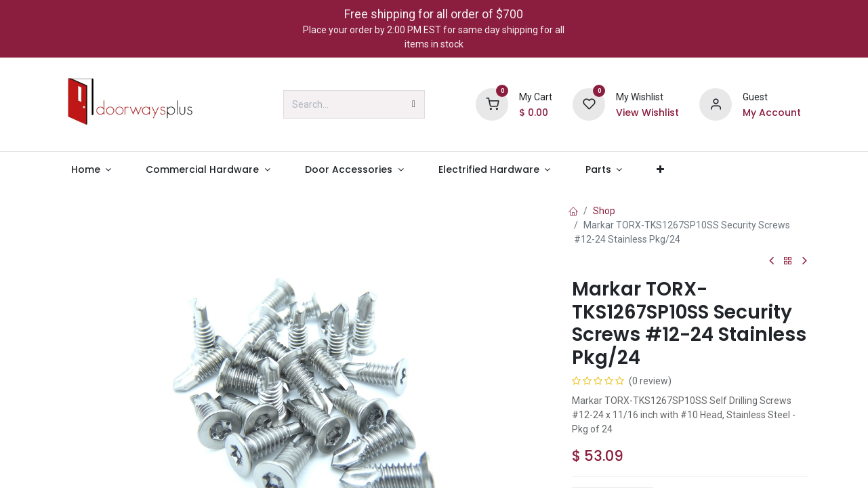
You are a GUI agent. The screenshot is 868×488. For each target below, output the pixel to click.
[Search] (414, 104)
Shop (604, 211)
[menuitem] (91, 170)
